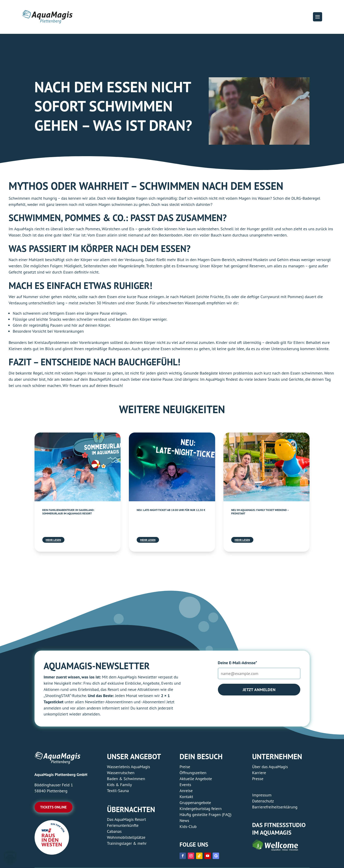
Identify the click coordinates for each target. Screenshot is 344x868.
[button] (318, 17)
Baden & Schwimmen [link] (126, 779)
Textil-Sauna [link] (118, 791)
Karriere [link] (259, 773)
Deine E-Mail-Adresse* (238, 663)
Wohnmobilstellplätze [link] (126, 837)
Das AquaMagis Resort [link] (127, 819)
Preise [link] (185, 767)
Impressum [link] (262, 795)
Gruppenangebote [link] (195, 803)
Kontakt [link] (186, 797)
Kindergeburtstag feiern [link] (201, 809)
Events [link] (185, 785)
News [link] (184, 820)
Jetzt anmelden (259, 690)
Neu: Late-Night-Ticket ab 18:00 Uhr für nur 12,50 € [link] (171, 510)
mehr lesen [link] (53, 540)
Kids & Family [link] (119, 785)
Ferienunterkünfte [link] (123, 825)
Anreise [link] (186, 791)
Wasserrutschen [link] (121, 773)
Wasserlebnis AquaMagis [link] (129, 767)
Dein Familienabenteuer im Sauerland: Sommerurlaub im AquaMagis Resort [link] (68, 512)
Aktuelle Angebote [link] (196, 779)
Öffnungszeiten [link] (193, 773)
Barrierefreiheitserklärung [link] (275, 807)
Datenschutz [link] (263, 801)
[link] (78, 467)
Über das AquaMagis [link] (270, 767)
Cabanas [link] (114, 831)
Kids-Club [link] (188, 826)
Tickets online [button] (53, 807)
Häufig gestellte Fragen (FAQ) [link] (205, 815)
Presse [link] (258, 779)
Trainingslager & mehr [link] (127, 843)
